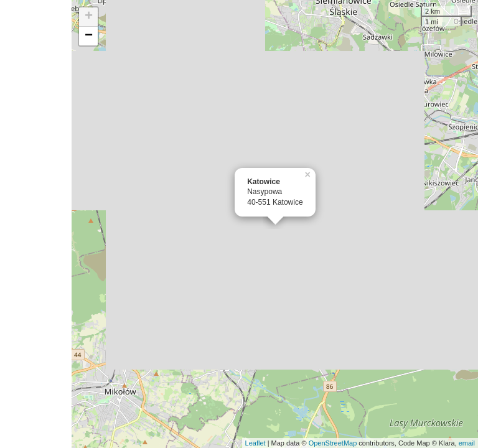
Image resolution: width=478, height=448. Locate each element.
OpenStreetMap (333, 443)
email (467, 443)
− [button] (89, 36)
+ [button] (89, 17)
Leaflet (255, 443)
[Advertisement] (36, 224)
